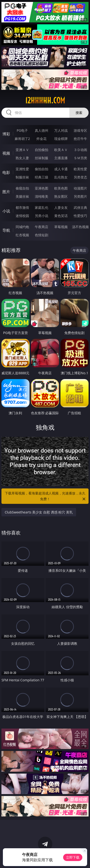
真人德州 (42, 130)
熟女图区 (61, 196)
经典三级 (42, 177)
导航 (6, 230)
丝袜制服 (42, 158)
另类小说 (42, 216)
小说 (6, 211)
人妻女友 (61, 207)
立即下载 (73, 857)
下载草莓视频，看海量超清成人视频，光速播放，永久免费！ (46, 496)
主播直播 (61, 158)
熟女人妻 (22, 158)
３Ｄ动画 (80, 150)
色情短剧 (42, 235)
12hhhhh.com (45, 100)
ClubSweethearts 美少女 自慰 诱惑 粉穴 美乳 (39, 512)
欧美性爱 (80, 169)
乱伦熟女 (61, 177)
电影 (6, 172)
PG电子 (22, 130)
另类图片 (80, 196)
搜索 (79, 113)
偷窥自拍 (22, 188)
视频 (6, 153)
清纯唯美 (42, 196)
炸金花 (42, 139)
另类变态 (80, 177)
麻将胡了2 (22, 139)
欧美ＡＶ (61, 150)
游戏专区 (80, 130)
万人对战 (61, 130)
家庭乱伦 (42, 207)
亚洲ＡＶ (22, 150)
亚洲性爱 (22, 169)
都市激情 (22, 207)
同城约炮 (22, 227)
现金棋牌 (61, 139)
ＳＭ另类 (80, 158)
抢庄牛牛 (80, 139)
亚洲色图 (42, 188)
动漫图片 (80, 188)
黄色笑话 (61, 216)
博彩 (6, 134)
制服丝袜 (22, 177)
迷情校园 (22, 216)
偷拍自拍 (42, 169)
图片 (6, 192)
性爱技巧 (80, 216)
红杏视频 (22, 235)
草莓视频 (61, 227)
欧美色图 (61, 188)
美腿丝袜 (22, 196)
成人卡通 (61, 169)
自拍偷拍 (42, 150)
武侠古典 (80, 207)
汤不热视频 (80, 227)
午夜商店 (42, 227)
